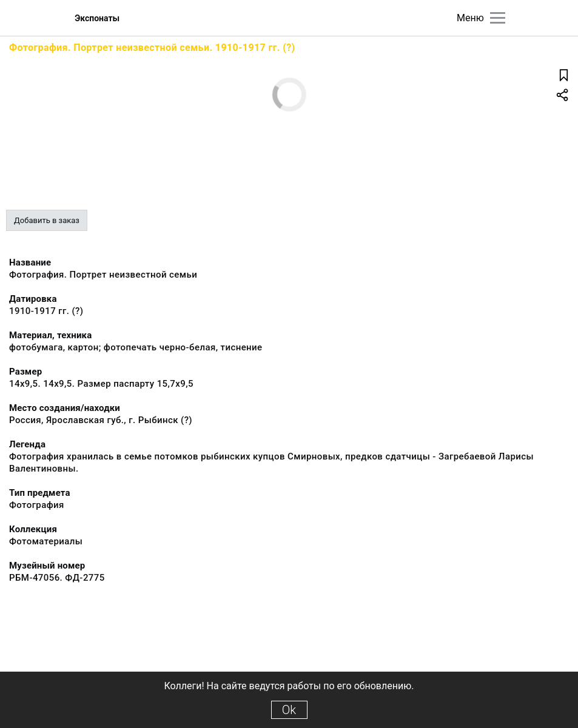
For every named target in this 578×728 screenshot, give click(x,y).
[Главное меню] (498, 18)
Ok (289, 710)
